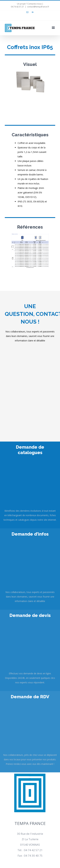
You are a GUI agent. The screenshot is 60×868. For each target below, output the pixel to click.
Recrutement (30, 727)
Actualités (30, 743)
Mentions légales (30, 735)
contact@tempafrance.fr (38, 7)
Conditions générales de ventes (30, 750)
